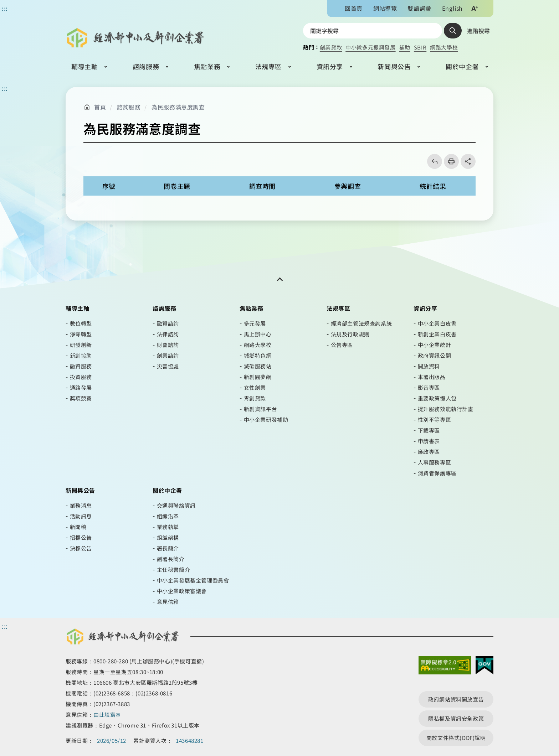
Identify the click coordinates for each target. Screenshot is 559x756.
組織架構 (168, 537)
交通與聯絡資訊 (176, 505)
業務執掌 (168, 527)
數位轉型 (81, 323)
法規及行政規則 (350, 334)
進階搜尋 (478, 31)
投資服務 (81, 377)
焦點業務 (207, 66)
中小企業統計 (435, 345)
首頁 (100, 107)
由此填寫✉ (108, 714)
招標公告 (81, 537)
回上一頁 (432, 161)
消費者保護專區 (437, 473)
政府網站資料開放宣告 (456, 699)
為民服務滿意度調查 (178, 107)
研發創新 (81, 345)
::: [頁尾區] (5, 626)
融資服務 (81, 366)
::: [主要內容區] (5, 88)
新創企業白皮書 (437, 334)
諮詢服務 (146, 66)
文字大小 (475, 8)
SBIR (420, 47)
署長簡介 (168, 548)
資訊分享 (330, 66)
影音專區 (429, 387)
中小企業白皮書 (437, 323)
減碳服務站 (258, 366)
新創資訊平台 (261, 409)
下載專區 (429, 430)
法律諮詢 (168, 334)
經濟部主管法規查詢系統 (361, 323)
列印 (449, 161)
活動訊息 (81, 516)
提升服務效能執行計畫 (446, 409)
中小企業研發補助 (266, 420)
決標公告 (81, 548)
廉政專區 (429, 452)
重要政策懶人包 (437, 398)
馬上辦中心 (258, 334)
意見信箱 (168, 602)
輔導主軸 (84, 66)
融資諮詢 (168, 323)
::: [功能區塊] (5, 8)
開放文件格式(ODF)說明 (456, 738)
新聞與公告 (394, 66)
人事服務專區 (435, 462)
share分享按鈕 (468, 161)
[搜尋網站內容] (373, 31)
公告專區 (342, 345)
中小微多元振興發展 (370, 47)
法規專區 (268, 66)
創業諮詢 (168, 355)
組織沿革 (168, 516)
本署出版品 (432, 377)
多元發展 (255, 323)
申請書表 (429, 441)
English (452, 8)
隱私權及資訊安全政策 (456, 718)
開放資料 (429, 366)
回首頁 (354, 8)
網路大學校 (444, 47)
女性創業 (255, 387)
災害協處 (168, 366)
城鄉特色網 (258, 355)
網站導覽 (385, 8)
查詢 (453, 31)
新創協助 (81, 355)
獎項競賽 (81, 398)
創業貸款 (331, 47)
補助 (405, 47)
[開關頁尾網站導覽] (279, 279)
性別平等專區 (435, 420)
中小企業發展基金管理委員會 (193, 580)
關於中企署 (462, 66)
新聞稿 (78, 527)
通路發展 (81, 387)
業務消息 (81, 505)
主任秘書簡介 (174, 569)
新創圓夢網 (258, 377)
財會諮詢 (168, 345)
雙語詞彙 (419, 8)
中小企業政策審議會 (182, 591)
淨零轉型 (81, 334)
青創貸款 (255, 398)
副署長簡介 (171, 559)
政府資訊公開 (435, 355)
